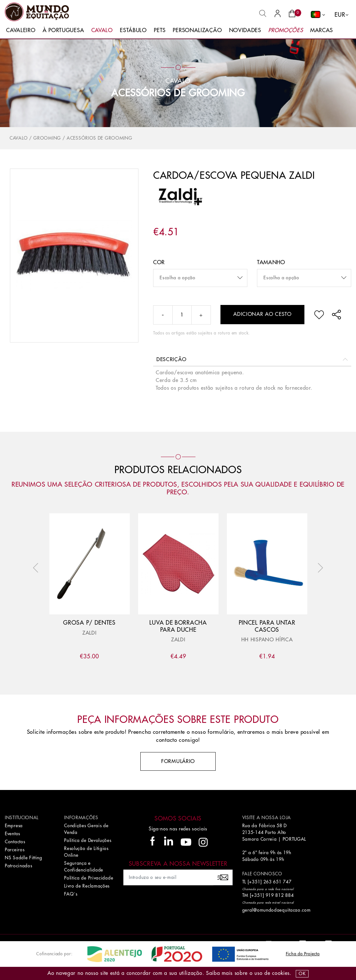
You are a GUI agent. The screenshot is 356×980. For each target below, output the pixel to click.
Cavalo (102, 30)
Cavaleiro (21, 30)
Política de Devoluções (88, 840)
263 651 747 (277, 882)
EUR (340, 15)
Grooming (47, 138)
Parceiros (15, 850)
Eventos (12, 834)
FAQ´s (71, 894)
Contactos (15, 842)
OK (302, 974)
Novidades (245, 30)
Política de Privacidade (89, 878)
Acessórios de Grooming (178, 93)
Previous (37, 568)
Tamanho (271, 262)
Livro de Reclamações (87, 886)
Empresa (14, 826)
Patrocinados (18, 866)
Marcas (322, 30)
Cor (159, 262)
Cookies (281, 973)
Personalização (197, 30)
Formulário (178, 761)
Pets (160, 30)
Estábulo (133, 30)
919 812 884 (280, 895)
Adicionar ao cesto (262, 314)
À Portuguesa (63, 30)
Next (319, 568)
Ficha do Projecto (303, 954)
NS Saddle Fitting (24, 858)
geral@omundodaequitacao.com (277, 910)
